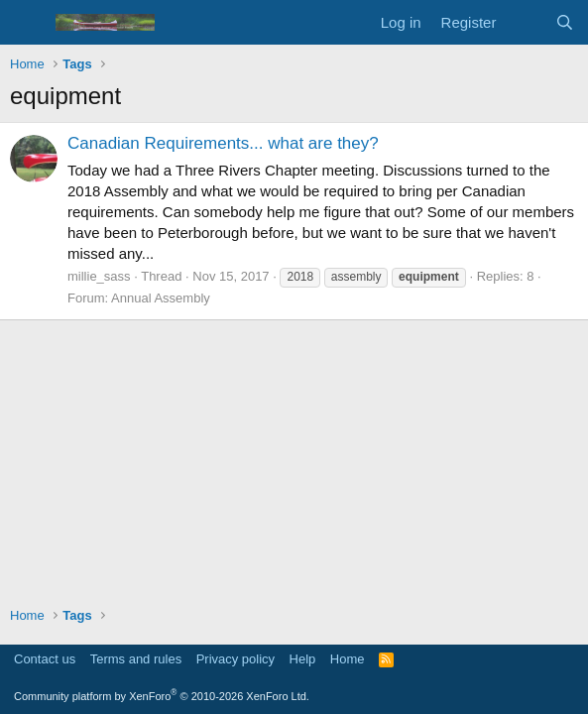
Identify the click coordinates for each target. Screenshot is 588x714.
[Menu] (27, 23)
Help (303, 659)
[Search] (565, 22)
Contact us (45, 659)
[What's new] (525, 22)
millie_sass (99, 276)
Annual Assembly (161, 298)
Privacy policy (235, 659)
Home (348, 659)
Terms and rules (136, 659)
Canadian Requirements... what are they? (223, 143)
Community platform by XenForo (162, 696)
